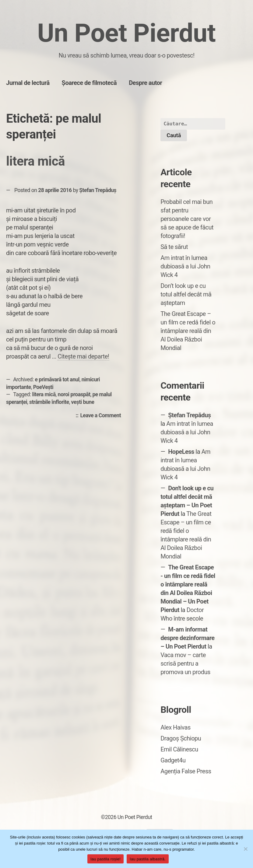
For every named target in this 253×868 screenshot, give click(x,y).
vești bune (83, 402)
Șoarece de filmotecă (89, 83)
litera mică (35, 161)
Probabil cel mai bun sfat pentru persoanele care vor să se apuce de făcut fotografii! (187, 219)
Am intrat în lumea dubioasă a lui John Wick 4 (185, 266)
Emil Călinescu (179, 749)
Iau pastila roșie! (105, 859)
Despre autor (145, 83)
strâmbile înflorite (49, 402)
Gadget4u (173, 760)
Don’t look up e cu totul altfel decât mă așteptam (186, 294)
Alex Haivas (176, 727)
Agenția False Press (186, 771)
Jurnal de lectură (28, 83)
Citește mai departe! (83, 356)
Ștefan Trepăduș (98, 190)
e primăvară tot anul (57, 380)
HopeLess (181, 452)
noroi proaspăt (74, 394)
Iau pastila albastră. (148, 859)
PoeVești (43, 387)
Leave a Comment (102, 416)
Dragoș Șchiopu (181, 738)
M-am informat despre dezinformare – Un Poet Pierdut (187, 638)
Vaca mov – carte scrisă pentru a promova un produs (185, 663)
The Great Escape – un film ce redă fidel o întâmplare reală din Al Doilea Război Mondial (188, 331)
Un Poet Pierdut (127, 33)
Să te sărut (174, 247)
